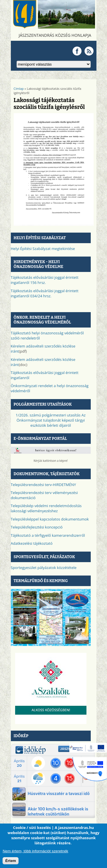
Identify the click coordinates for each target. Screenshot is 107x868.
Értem (11, 861)
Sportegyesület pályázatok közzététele (44, 568)
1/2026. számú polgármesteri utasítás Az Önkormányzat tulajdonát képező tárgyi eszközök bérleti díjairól (51, 420)
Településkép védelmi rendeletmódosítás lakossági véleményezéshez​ (46, 508)
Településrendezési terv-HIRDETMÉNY (44, 485)
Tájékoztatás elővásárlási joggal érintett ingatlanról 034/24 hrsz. (45, 293)
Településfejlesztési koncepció (37, 527)
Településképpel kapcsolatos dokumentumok (50, 519)
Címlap (19, 89)
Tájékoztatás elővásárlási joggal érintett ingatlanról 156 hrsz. (45, 280)
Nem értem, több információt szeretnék (35, 851)
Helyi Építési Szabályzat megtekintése (43, 249)
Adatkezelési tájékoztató (32, 543)
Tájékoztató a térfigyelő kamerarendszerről (48, 535)
